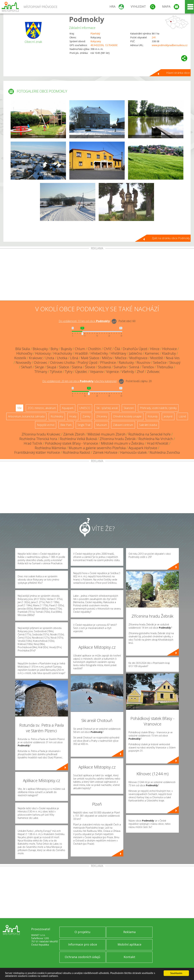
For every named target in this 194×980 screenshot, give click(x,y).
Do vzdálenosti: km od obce (84, 321)
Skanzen (129, 408)
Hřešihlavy (118, 353)
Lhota (50, 358)
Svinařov (120, 367)
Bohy (54, 349)
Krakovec (36, 358)
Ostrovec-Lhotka (62, 362)
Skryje (39, 367)
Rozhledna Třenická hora (38, 439)
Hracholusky (63, 353)
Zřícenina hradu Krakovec (41, 434)
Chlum (80, 349)
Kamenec (152, 353)
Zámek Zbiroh (74, 434)
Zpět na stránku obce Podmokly (171, 238)
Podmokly (87, 19)
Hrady (73, 416)
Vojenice (113, 372)
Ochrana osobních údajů (82, 957)
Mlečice (121, 358)
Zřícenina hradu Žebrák (118, 439)
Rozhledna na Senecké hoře (149, 434)
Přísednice (108, 362)
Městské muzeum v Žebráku (122, 443)
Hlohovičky (24, 353)
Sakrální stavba (148, 425)
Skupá (51, 367)
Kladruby (169, 353)
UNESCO (85, 408)
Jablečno (136, 353)
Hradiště (81, 353)
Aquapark (68, 408)
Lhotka (62, 358)
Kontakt (129, 957)
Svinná (134, 367)
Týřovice (56, 372)
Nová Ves (173, 358)
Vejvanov (97, 372)
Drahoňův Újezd (135, 349)
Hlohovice (170, 349)
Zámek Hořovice (105, 452)
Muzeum (102, 425)
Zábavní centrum (123, 425)
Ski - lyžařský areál (107, 408)
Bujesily (66, 349)
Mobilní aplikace (129, 944)
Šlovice (90, 367)
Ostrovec (41, 362)
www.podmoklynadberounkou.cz (170, 45)
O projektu (82, 932)
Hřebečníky (99, 353)
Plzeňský (95, 34)
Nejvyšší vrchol (46, 425)
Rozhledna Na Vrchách (156, 439)
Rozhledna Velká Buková (78, 439)
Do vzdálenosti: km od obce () (80, 381)
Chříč (108, 349)
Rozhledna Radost (76, 452)
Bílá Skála (23, 349)
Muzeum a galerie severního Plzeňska (97, 448)
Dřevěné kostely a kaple (127, 416)
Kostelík (20, 358)
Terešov (148, 367)
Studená (104, 367)
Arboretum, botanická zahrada (26, 416)
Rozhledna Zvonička (165, 452)
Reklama (129, 932)
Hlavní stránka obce (178, 73)
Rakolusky (126, 362)
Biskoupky (40, 349)
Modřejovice (138, 358)
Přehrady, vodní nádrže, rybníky (158, 408)
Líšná (74, 358)
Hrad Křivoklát (158, 443)
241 (154, 37)
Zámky (86, 416)
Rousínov (143, 362)
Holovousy (43, 353)
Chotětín (94, 349)
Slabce (64, 367)
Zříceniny (102, 416)
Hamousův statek (134, 452)
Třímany (41, 372)
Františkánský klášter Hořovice (37, 452)
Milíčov (107, 358)
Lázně (182, 416)
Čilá (117, 349)
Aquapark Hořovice (143, 448)
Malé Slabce (90, 358)
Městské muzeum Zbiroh (107, 434)
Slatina (77, 367)
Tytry (69, 372)
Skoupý (175, 362)
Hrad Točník (33, 443)
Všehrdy (128, 372)
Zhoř (140, 372)
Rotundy (153, 416)
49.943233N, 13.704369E (104, 45)
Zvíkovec (153, 372)
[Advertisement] (97, 275)
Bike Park (66, 425)
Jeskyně (168, 416)
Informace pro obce (83, 944)
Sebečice (160, 362)
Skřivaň (27, 367)
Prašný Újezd (87, 362)
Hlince (155, 349)
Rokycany (96, 41)
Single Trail (84, 425)
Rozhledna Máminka (50, 448)
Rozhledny (57, 416)
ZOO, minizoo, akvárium (42, 408)
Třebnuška (165, 367)
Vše (19, 408)
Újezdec (81, 372)
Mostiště (157, 358)
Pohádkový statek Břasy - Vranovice (72, 443)
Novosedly (23, 362)
